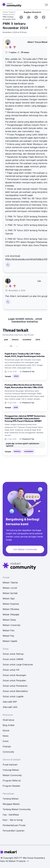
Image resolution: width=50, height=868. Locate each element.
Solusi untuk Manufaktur (15, 691)
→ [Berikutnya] (17, 346)
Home (5, 12)
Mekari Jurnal (10, 588)
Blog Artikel (9, 725)
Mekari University (12, 625)
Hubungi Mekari (11, 770)
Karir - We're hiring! (13, 820)
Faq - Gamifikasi (11, 815)
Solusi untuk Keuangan (14, 675)
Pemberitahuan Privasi (14, 825)
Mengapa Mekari (11, 804)
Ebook (6, 731)
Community (8, 752)
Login (11, 319)
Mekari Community (12, 775)
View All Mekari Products (14, 861)
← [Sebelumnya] (5, 346)
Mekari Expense (11, 604)
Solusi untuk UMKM (13, 659)
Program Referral (12, 781)
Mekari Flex (9, 630)
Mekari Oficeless (11, 609)
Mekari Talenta (10, 583)
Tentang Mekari (11, 799)
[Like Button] (8, 265)
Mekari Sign (9, 598)
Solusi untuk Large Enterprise (18, 665)
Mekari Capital (10, 641)
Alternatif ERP (10, 702)
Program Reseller (12, 786)
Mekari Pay (8, 636)
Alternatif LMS (10, 707)
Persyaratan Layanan (14, 831)
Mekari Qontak (10, 593)
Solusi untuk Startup (13, 654)
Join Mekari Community (25, 549)
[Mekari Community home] (12, 5)
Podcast (7, 746)
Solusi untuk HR (11, 670)
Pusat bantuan (10, 765)
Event (6, 741)
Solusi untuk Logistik (13, 696)
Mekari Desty (9, 620)
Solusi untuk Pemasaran (15, 686)
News (6, 736)
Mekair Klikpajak (11, 614)
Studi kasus (8, 720)
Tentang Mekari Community (17, 809)
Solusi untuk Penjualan (14, 680)
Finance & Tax (8, 14)
